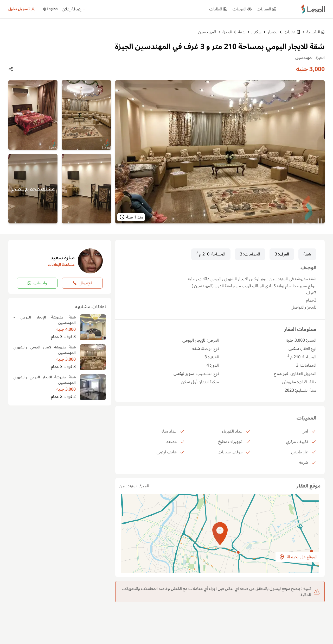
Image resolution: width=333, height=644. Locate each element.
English (50, 9)
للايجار (273, 32)
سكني (257, 32)
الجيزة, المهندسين (134, 486)
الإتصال (82, 283)
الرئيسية (316, 32)
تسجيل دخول (22, 9)
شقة (242, 32)
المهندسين (207, 32)
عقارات (292, 32)
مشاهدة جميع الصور (33, 189)
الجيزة (227, 32)
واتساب (37, 283)
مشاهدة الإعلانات (61, 265)
